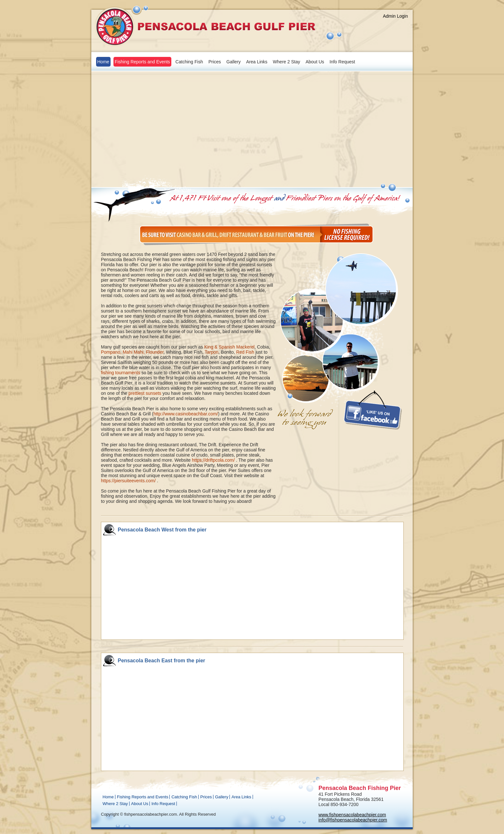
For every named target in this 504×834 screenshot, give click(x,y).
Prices (215, 62)
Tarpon (212, 352)
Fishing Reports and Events (142, 62)
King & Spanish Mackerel (229, 347)
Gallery (233, 62)
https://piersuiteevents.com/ (128, 481)
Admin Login (395, 16)
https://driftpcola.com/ (213, 460)
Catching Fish (189, 62)
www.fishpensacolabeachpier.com (352, 815)
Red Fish (245, 352)
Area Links (257, 62)
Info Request (342, 62)
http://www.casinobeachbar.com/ (186, 414)
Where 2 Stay (287, 62)
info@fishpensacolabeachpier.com (353, 820)
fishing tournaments (121, 373)
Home (103, 62)
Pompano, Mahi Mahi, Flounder (132, 352)
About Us (315, 62)
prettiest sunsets (145, 393)
